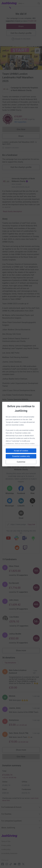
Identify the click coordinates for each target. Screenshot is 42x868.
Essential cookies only (21, 456)
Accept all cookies (21, 451)
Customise (21, 462)
